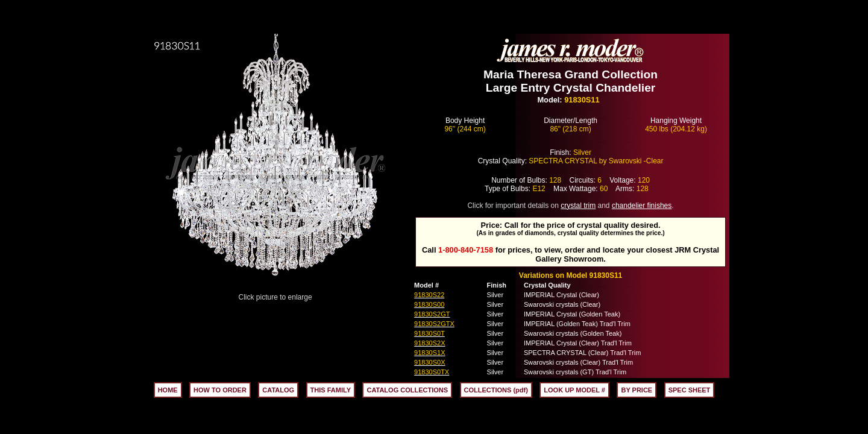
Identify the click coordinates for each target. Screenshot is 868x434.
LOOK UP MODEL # (574, 390)
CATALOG (278, 390)
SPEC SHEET (690, 390)
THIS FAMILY (331, 390)
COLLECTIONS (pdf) (496, 390)
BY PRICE (637, 390)
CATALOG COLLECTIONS (407, 390)
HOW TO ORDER (220, 390)
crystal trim (578, 206)
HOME (168, 390)
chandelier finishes (642, 206)
